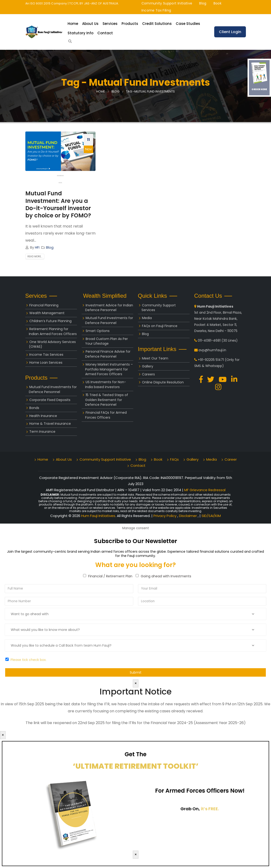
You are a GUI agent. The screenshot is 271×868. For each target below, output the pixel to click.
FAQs (174, 459)
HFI (37, 247)
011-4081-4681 (209, 340)
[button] (60, 183)
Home (73, 24)
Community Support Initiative (167, 3)
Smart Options (98, 331)
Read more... (35, 257)
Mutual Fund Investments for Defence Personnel (53, 389)
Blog (203, 3)
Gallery (148, 366)
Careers (148, 374)
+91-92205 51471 (211, 360)
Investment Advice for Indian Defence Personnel (109, 308)
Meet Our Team (155, 358)
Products (130, 24)
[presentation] (59, 176)
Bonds (34, 408)
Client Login (230, 32)
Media (147, 318)
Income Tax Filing (156, 10)
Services (110, 24)
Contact (105, 33)
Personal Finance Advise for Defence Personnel (108, 354)
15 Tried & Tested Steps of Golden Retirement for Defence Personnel (107, 400)
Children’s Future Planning (50, 321)
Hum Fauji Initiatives (98, 516)
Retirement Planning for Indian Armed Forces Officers (53, 331)
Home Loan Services (46, 363)
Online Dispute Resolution (163, 382)
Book (218, 3)
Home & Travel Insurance (50, 424)
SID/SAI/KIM (211, 516)
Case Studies (188, 24)
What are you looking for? (135, 565)
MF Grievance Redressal (205, 490)
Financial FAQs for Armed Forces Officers (106, 415)
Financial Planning (44, 305)
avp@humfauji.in (212, 350)
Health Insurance (43, 416)
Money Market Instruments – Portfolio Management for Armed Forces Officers (109, 369)
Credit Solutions (157, 24)
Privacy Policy (165, 516)
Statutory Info (80, 33)
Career (231, 459)
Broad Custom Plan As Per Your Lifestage (107, 341)
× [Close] (136, 683)
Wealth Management (47, 313)
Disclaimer (188, 516)
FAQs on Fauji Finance (160, 326)
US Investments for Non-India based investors (106, 384)
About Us (90, 24)
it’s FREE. (210, 809)
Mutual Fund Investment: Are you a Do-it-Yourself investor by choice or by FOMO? (58, 204)
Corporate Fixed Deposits (50, 400)
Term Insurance (42, 432)
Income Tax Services (46, 355)
